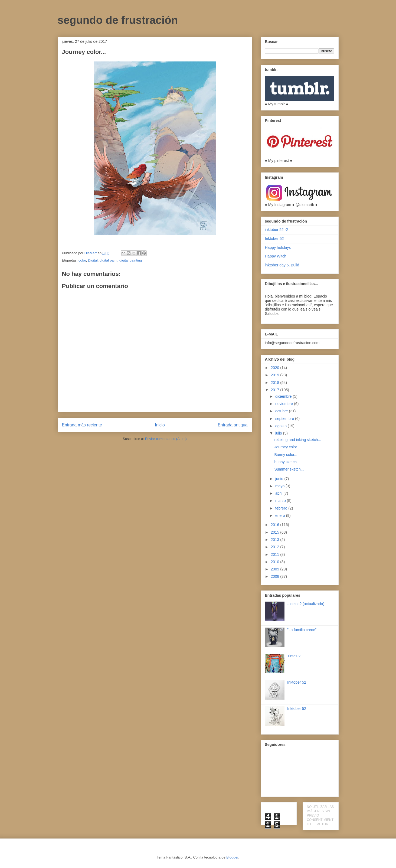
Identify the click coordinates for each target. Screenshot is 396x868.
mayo (280, 486)
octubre (282, 411)
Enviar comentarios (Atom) (166, 439)
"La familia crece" (302, 630)
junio (280, 479)
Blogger (232, 857)
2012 (275, 547)
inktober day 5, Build (282, 265)
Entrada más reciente (82, 425)
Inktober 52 (274, 239)
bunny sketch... (287, 462)
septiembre (285, 419)
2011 (275, 554)
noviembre (285, 404)
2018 (275, 383)
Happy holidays (278, 247)
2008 (275, 576)
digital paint (109, 260)
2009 (275, 569)
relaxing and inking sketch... (298, 440)
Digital (93, 260)
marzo (281, 501)
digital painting (131, 260)
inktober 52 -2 (277, 230)
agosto (282, 426)
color (82, 260)
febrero (282, 508)
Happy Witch (276, 256)
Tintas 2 (294, 656)
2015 (275, 532)
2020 (275, 368)
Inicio (160, 425)
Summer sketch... (289, 469)
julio (279, 433)
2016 (275, 525)
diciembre (284, 396)
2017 (275, 390)
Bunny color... (286, 455)
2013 (275, 540)
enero (281, 515)
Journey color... (287, 447)
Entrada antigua (233, 425)
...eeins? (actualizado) (306, 604)
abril (279, 493)
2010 (275, 562)
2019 (275, 375)
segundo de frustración (118, 20)
